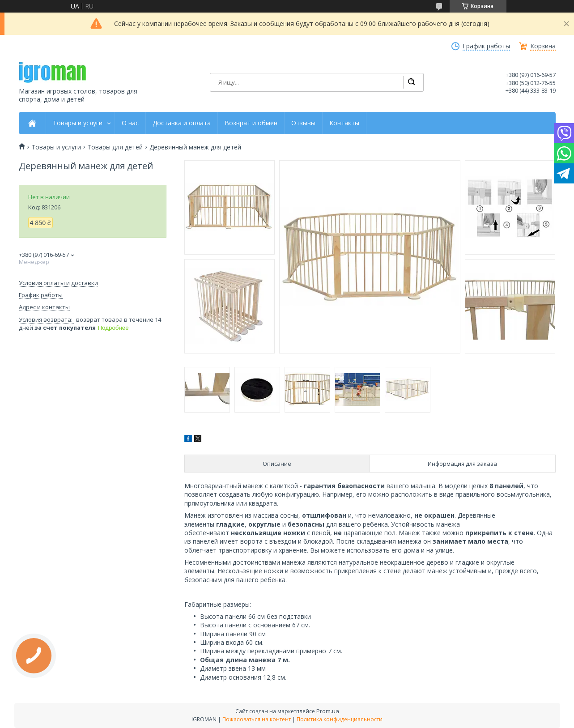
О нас (130, 123)
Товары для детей (115, 147)
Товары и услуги (78, 123)
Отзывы (303, 123)
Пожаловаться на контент (257, 719)
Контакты (344, 123)
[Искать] (411, 82)
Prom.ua (328, 711)
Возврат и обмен (251, 123)
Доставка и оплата (182, 123)
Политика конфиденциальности (340, 719)
